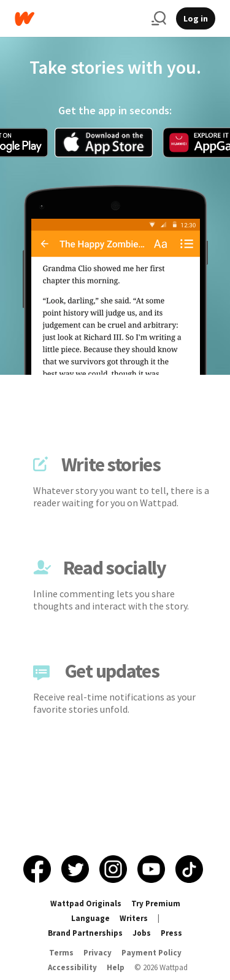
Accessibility (72, 967)
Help (116, 967)
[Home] (78, 19)
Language (90, 918)
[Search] (159, 18)
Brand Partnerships (85, 933)
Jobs (142, 933)
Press (171, 933)
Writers (134, 918)
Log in (196, 18)
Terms (61, 953)
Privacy (98, 953)
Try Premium (156, 904)
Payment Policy (151, 953)
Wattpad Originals (86, 904)
